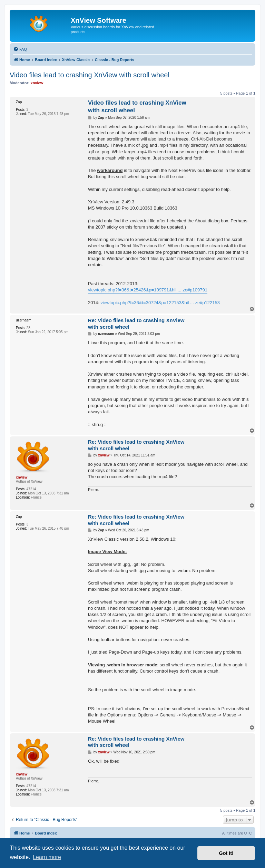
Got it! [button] (226, 853)
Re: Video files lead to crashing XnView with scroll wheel (136, 324)
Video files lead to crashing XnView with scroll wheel (90, 75)
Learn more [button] (47, 857)
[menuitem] (20, 49)
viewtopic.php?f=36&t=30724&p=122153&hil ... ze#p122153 (160, 303)
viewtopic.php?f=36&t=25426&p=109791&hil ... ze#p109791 (148, 290)
